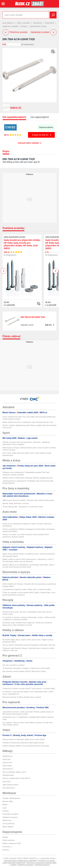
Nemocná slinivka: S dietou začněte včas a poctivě (22, 697)
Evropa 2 (6, 850)
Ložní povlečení (8, 824)
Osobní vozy (7, 762)
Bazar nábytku (8, 827)
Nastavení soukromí (26, 865)
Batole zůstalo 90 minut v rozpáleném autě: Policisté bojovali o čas (28, 422)
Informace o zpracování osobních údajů (41, 863)
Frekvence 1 (7, 847)
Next (55, 271)
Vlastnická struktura (42, 865)
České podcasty (9, 840)
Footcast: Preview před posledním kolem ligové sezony (23, 743)
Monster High (8, 801)
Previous (4, 271)
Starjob (5, 837)
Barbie (5, 804)
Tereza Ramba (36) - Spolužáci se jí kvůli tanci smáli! (23, 507)
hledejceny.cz (8, 756)
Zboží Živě (6, 759)
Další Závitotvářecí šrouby (15, 237)
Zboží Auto (7, 782)
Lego (4, 808)
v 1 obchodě (9, 305)
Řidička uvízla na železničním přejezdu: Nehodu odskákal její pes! (28, 478)
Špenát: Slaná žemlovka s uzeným (16, 503)
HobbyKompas (8, 775)
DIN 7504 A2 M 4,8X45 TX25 (19, 39)
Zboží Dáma (7, 766)
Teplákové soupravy (10, 817)
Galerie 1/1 (16, 108)
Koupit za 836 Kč (40, 135)
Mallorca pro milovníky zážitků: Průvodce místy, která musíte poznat (28, 500)
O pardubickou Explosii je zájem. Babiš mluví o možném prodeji (27, 589)
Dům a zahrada (24, 23)
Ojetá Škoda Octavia (10, 785)
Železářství (50, 23)
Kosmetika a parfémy (11, 814)
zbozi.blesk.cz (8, 23)
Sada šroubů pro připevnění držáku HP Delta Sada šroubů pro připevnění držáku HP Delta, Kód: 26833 (22, 244)
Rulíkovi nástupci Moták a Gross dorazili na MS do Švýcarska (26, 746)
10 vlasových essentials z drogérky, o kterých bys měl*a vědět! (26, 668)
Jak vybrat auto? (9, 788)
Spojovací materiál (10, 26)
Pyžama (6, 811)
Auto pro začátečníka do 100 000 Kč (16, 778)
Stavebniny (37, 23)
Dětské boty (7, 820)
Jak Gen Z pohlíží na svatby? (14, 665)
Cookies (14, 865)
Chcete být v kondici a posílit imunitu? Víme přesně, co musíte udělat (29, 688)
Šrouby (24, 26)
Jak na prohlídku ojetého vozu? (14, 772)
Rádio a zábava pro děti (12, 843)
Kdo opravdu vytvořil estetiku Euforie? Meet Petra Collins (24, 671)
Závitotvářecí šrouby (38, 26)
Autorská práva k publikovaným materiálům (21, 861)
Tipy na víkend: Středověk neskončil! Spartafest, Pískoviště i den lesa (29, 645)
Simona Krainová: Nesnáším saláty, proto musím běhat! (24, 739)
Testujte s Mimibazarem (12, 798)
